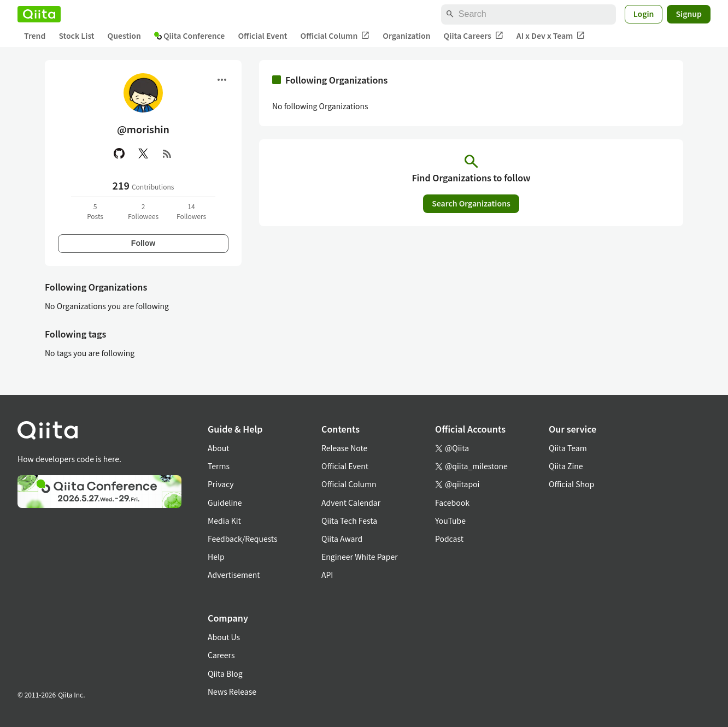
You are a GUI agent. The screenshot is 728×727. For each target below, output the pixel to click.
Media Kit (224, 521)
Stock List (76, 36)
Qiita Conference (190, 36)
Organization (406, 36)
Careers (221, 655)
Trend (35, 36)
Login (644, 14)
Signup (689, 14)
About (218, 448)
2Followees (143, 211)
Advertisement (234, 575)
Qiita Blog (225, 673)
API (327, 575)
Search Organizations (471, 203)
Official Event (262, 36)
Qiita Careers (474, 36)
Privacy (221, 484)
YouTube (450, 521)
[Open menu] (222, 80)
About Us (224, 637)
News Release (232, 691)
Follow (143, 243)
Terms (219, 466)
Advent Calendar (351, 503)
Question (124, 36)
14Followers (191, 211)
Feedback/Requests (243, 539)
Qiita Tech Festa (349, 521)
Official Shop (571, 484)
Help (216, 557)
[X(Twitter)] (143, 153)
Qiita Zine (566, 466)
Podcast (449, 539)
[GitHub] (119, 153)
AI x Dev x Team (551, 36)
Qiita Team (568, 448)
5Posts (95, 211)
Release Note (344, 448)
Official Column (335, 36)
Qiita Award (342, 539)
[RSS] (167, 153)
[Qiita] (39, 14)
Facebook (452, 503)
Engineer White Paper (360, 557)
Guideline (225, 503)
